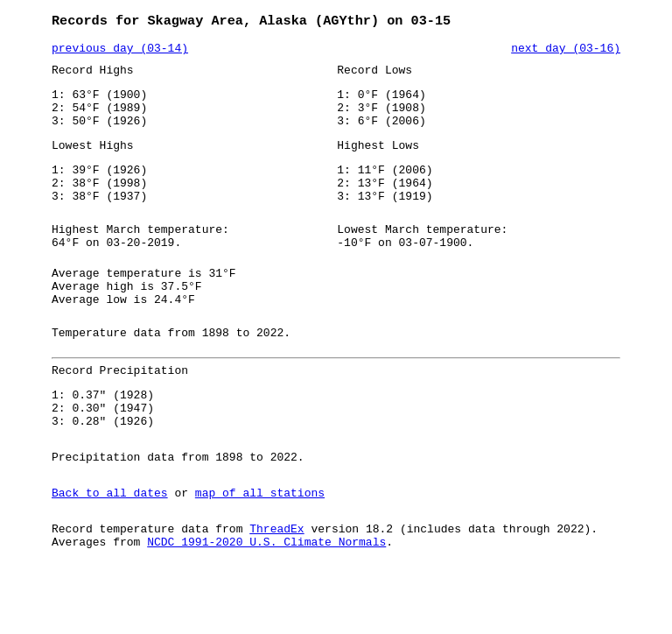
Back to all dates (110, 549)
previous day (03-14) (120, 52)
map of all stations (260, 549)
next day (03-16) (566, 52)
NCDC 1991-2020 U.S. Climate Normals (266, 603)
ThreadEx (276, 588)
